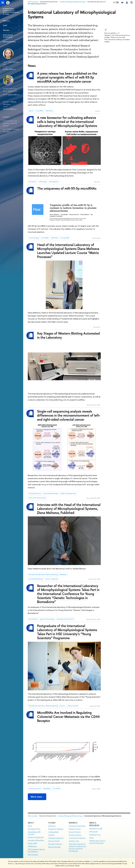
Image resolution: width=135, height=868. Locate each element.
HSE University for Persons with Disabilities (36, 850)
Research (73, 823)
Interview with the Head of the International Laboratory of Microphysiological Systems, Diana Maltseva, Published (69, 509)
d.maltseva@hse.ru (9, 69)
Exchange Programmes (56, 838)
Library (91, 838)
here (92, 861)
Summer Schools (54, 841)
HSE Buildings (32, 846)
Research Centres (75, 829)
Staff (5, 25)
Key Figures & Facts (34, 829)
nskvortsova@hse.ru (10, 109)
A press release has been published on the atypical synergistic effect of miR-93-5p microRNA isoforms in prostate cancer (67, 77)
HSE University (33, 816)
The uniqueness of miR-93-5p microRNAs (67, 188)
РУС (114, 2)
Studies (52, 823)
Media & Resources (94, 824)
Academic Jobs (74, 841)
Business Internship (54, 847)
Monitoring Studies (75, 835)
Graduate (51, 835)
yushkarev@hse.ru (14, 95)
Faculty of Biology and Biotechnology (70, 816)
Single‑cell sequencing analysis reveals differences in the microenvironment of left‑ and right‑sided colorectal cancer (69, 415)
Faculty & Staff (32, 843)
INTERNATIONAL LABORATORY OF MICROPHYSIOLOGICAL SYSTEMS (11, 12)
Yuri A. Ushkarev (8, 91)
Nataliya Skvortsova (10, 103)
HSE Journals (93, 832)
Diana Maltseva (14, 62)
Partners (6, 30)
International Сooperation (8, 36)
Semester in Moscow (55, 844)
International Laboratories (77, 826)
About (31, 823)
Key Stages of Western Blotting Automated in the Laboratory (68, 335)
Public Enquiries (33, 855)
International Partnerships (36, 840)
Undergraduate (53, 832)
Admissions (52, 826)
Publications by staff (96, 829)
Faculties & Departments (36, 837)
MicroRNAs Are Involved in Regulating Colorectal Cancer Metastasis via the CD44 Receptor (68, 717)
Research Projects (75, 832)
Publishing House (95, 835)
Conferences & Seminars (77, 838)
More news (37, 797)
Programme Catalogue (56, 829)
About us (6, 21)
